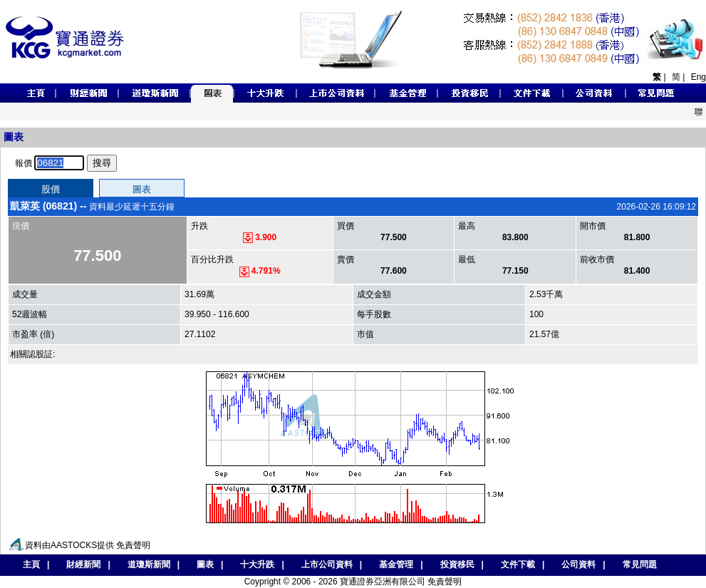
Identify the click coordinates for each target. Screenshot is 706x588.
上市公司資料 (327, 564)
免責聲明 (133, 545)
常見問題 (640, 564)
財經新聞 (83, 564)
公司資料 (578, 564)
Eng (699, 77)
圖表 (205, 564)
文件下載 (518, 564)
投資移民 (457, 564)
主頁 (28, 564)
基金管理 (396, 564)
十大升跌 (257, 564)
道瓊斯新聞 (149, 564)
